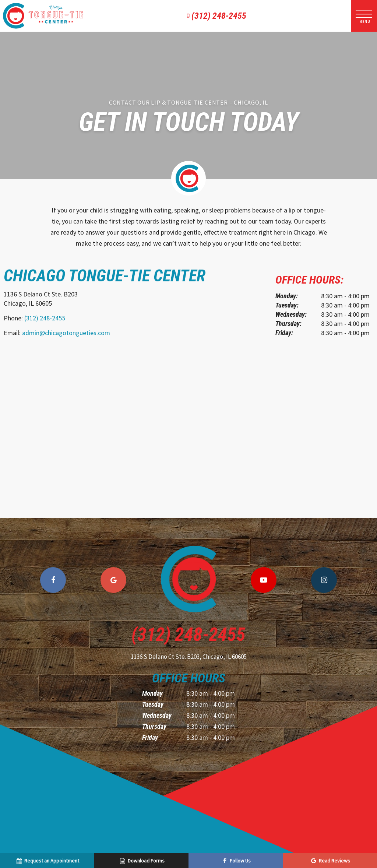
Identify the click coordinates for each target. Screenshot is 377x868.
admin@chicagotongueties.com (66, 333)
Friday (150, 737)
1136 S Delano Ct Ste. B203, (189, 657)
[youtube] (264, 580)
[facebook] (53, 580)
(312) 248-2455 (215, 16)
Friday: (284, 333)
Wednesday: (291, 314)
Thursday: (288, 324)
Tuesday (153, 704)
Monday (152, 693)
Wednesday (157, 715)
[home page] (43, 16)
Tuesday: (287, 305)
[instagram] (324, 580)
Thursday (154, 726)
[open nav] (364, 16)
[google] (113, 580)
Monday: (287, 296)
